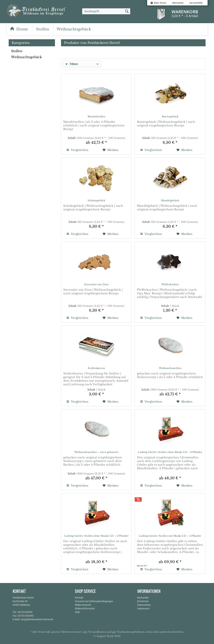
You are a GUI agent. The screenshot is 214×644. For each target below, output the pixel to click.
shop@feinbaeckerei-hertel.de (37, 619)
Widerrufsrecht (83, 605)
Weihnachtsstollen (170, 368)
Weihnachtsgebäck (26, 57)
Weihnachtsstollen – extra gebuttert (96, 452)
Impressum (143, 609)
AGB (77, 612)
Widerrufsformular (85, 609)
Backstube (143, 598)
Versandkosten (97, 632)
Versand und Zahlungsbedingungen (94, 601)
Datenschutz (144, 605)
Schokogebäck (96, 200)
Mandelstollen (96, 116)
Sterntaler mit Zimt (96, 284)
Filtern (72, 64)
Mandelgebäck (170, 200)
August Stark (105, 636)
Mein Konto (158, 3)
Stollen (17, 51)
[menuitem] (158, 3)
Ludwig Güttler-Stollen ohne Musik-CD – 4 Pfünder (96, 536)
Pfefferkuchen (170, 284)
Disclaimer (143, 601)
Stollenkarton (96, 368)
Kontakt (79, 598)
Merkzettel (178, 3)
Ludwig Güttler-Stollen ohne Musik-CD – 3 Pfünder (170, 452)
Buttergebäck (170, 116)
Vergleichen (78, 150)
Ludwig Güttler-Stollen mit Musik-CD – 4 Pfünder (170, 536)
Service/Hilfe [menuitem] (196, 3)
